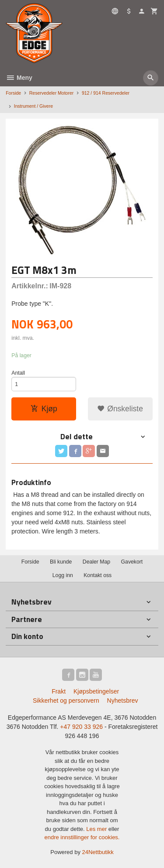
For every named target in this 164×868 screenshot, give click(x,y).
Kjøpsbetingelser (96, 691)
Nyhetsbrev (123, 701)
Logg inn (63, 575)
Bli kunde (61, 562)
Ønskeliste (120, 409)
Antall (18, 373)
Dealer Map (96, 562)
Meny (19, 78)
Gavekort (132, 562)
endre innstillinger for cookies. (82, 837)
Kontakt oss (98, 575)
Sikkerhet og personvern (66, 701)
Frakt (59, 691)
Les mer (97, 829)
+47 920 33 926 (81, 727)
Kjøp (44, 409)
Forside (13, 93)
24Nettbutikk (98, 852)
